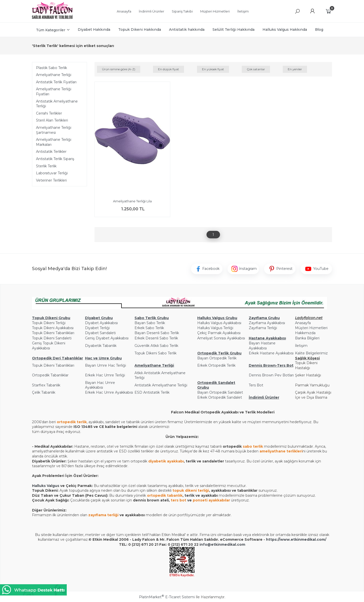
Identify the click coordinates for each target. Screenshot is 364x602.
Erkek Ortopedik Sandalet (220, 397)
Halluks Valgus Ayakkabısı (219, 323)
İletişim (301, 346)
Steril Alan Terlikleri (52, 120)
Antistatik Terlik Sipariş (55, 159)
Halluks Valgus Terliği (215, 328)
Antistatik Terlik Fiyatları (56, 82)
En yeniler (295, 69)
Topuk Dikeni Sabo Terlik (155, 353)
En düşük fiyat (168, 69)
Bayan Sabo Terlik (150, 323)
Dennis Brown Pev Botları (271, 375)
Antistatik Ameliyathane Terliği (57, 104)
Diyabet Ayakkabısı (101, 323)
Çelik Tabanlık (44, 392)
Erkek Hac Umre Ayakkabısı (109, 392)
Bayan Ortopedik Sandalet (220, 392)
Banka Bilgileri (307, 338)
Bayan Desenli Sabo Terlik (157, 333)
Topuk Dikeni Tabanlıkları (53, 333)
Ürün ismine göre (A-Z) (119, 69)
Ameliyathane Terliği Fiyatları (54, 92)
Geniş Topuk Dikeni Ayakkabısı (49, 346)
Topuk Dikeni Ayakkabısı (53, 328)
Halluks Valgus (46, 486)
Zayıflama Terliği (263, 328)
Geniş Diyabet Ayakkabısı (107, 338)
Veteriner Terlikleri (51, 180)
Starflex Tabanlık (46, 385)
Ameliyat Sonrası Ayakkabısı (221, 338)
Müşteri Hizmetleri (311, 328)
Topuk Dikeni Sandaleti (52, 338)
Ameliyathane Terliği (54, 75)
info (203, 544)
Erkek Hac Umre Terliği (105, 375)
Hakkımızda (305, 333)
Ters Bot (256, 385)
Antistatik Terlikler (51, 152)
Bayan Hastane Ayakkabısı (262, 346)
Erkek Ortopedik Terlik (216, 365)
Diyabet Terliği (97, 328)
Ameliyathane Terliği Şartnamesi (54, 130)
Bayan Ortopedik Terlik (217, 358)
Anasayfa (303, 323)
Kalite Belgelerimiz (311, 353)
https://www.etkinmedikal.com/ (296, 539)
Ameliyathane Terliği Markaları (54, 142)
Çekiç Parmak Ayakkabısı (219, 333)
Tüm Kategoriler (51, 30)
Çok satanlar (256, 69)
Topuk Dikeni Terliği (49, 323)
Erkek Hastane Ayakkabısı (271, 353)
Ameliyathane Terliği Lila (132, 201)
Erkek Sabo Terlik (149, 328)
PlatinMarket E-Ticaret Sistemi (167, 597)
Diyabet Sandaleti (100, 333)
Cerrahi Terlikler (49, 113)
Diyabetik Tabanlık (101, 346)
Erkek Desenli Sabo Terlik (156, 338)
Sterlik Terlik (46, 166)
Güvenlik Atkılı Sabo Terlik (156, 346)
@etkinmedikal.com (226, 544)
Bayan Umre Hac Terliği (105, 365)
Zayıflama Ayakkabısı (267, 323)
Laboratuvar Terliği (52, 173)
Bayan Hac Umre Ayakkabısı (100, 385)
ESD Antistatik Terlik (152, 392)
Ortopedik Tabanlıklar (50, 375)
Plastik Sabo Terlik (51, 68)
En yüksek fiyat (213, 69)
